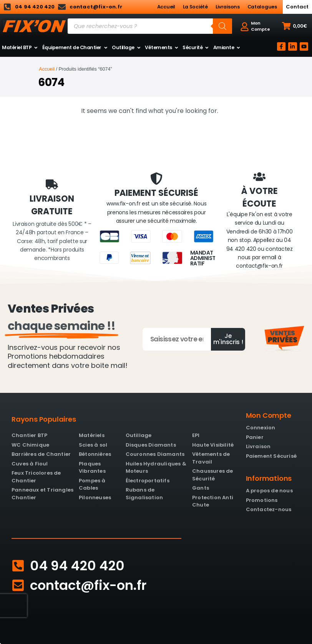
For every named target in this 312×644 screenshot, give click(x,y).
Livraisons (228, 7)
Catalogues (262, 7)
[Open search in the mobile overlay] (150, 26)
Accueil (166, 7)
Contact (297, 7)
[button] (295, 26)
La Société (195, 7)
